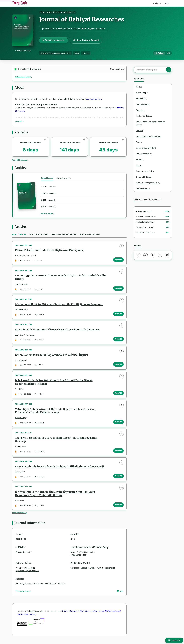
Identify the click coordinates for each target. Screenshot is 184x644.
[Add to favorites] (121, 246)
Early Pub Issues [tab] (64, 178)
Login (167, 3)
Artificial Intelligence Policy (148, 183)
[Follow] (159, 53)
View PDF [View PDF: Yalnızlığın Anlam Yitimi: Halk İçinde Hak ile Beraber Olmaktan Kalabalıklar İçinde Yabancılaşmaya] (118, 424)
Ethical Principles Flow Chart (149, 136)
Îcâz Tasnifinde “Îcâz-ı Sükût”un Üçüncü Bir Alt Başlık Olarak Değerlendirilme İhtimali (54, 384)
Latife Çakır (19, 336)
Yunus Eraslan (21, 362)
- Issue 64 (49, 200)
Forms (139, 142)
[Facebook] (138, 255)
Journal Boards (143, 104)
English (157, 3)
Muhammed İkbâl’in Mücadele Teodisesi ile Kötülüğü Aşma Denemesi (59, 305)
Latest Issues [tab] (47, 178)
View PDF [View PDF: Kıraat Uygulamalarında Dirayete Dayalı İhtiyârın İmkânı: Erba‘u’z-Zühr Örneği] (118, 289)
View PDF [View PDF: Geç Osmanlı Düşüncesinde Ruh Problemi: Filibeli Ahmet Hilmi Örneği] (118, 478)
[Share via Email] (167, 255)
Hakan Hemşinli (21, 310)
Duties (139, 165)
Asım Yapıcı (30, 336)
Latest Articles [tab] (19, 234)
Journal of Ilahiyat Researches (82, 19)
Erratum (140, 160)
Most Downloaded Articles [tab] (64, 234)
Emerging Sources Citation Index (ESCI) (56, 53)
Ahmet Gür (19, 391)
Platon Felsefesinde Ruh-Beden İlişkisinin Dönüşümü (49, 250)
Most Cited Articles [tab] (39, 234)
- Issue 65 (49, 193)
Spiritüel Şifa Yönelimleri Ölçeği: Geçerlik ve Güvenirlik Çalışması (57, 331)
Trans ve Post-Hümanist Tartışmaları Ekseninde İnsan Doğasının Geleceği (56, 442)
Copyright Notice (144, 177)
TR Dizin (86, 53)
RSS (120, 594)
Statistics (140, 110)
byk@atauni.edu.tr (78, 558)
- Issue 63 (49, 207)
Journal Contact (143, 189)
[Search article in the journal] (152, 70)
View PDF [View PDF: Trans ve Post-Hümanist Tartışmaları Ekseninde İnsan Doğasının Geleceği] (118, 453)
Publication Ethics (144, 154)
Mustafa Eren (20, 449)
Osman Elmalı (31, 256)
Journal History (23, 594)
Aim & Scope (142, 93)
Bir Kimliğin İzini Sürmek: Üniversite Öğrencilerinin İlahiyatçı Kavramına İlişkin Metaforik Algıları (55, 496)
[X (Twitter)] (153, 255)
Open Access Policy (145, 171)
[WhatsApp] (146, 255)
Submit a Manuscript (54, 40)
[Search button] (169, 70)
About (139, 87)
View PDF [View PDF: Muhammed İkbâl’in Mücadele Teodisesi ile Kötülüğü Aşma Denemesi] (118, 314)
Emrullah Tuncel (21, 285)
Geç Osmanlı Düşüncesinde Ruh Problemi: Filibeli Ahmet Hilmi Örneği (60, 469)
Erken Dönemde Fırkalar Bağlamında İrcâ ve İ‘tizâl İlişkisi (52, 356)
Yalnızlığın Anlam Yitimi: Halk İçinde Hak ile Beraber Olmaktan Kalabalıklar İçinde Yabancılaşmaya (55, 413)
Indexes (140, 131)
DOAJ (77, 53)
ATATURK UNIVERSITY (64, 12)
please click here (94, 99)
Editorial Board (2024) (146, 148)
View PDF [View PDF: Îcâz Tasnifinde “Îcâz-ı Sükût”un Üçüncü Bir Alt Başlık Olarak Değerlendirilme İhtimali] (118, 395)
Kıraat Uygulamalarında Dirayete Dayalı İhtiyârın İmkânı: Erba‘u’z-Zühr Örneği (61, 278)
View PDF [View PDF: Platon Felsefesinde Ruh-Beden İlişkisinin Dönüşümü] (118, 260)
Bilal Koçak (19, 256)
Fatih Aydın (19, 474)
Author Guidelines (144, 116)
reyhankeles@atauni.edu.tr (27, 574)
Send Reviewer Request (86, 40)
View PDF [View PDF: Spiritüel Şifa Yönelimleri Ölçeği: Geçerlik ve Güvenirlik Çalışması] (118, 340)
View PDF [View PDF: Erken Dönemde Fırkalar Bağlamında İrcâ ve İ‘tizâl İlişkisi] (118, 366)
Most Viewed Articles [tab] (90, 234)
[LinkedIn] (160, 255)
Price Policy (141, 98)
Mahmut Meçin (21, 420)
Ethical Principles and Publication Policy (151, 123)
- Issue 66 (49, 187)
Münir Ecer (19, 503)
